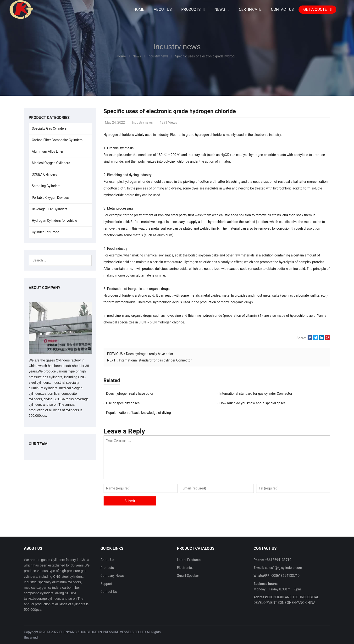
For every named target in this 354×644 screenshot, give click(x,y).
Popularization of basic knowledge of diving (139, 413)
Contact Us (109, 592)
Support (106, 584)
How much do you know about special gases (252, 403)
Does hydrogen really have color (150, 354)
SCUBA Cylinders (44, 174)
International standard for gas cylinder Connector (155, 360)
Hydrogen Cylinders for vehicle (54, 221)
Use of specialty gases (123, 403)
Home (139, 9)
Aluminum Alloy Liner (48, 151)
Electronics (185, 568)
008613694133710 (285, 576)
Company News (112, 576)
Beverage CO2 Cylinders (50, 209)
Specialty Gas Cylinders (49, 128)
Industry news (177, 47)
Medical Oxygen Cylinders (51, 163)
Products (107, 568)
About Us (107, 560)
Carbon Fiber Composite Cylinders (57, 140)
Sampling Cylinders (46, 186)
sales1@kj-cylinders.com (283, 568)
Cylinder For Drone (46, 232)
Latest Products (189, 560)
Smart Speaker (188, 576)
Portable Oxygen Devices (50, 198)
